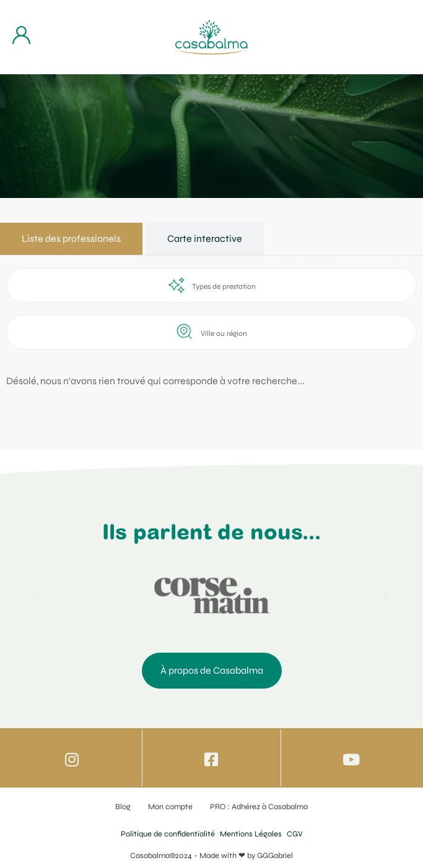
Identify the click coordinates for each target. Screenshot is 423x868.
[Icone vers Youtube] (351, 759)
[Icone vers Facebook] (211, 759)
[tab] (71, 239)
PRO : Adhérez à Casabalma (259, 807)
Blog (123, 807)
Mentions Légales (251, 834)
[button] (37, 596)
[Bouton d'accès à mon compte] (21, 35)
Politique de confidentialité (168, 834)
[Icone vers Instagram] (72, 759)
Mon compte (170, 807)
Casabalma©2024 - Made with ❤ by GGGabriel (211, 856)
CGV (295, 834)
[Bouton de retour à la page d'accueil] (211, 37)
